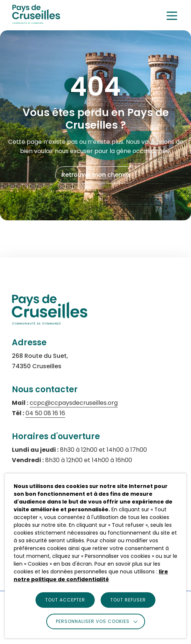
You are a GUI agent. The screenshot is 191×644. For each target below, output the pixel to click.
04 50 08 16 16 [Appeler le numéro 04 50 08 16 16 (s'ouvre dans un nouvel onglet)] (45, 413)
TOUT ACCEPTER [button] (65, 600)
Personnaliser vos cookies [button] (93, 621)
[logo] (36, 22)
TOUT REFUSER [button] (128, 600)
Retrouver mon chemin (95, 175)
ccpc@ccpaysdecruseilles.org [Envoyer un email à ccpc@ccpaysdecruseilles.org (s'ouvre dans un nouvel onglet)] (74, 403)
